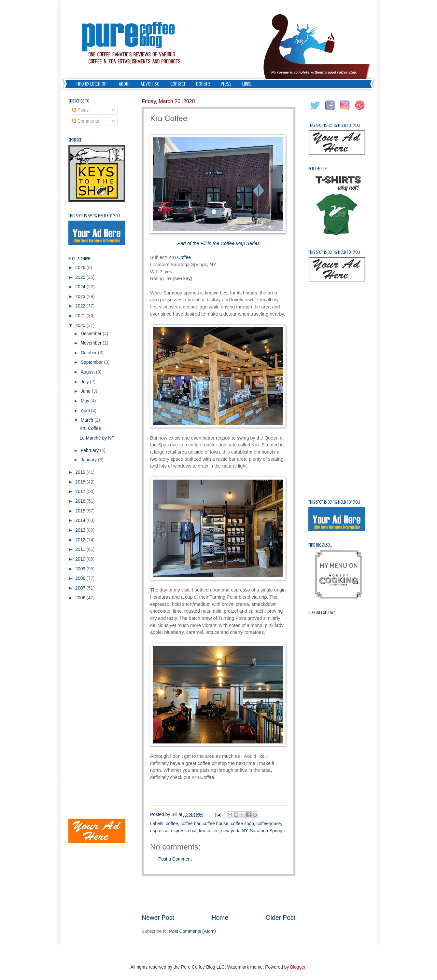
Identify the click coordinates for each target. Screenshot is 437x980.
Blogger (298, 967)
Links (247, 84)
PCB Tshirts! (318, 169)
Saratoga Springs (267, 831)
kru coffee (209, 831)
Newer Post (158, 918)
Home (220, 918)
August (88, 372)
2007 (81, 588)
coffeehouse (269, 824)
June (86, 391)
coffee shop (242, 824)
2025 (81, 277)
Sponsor (75, 140)
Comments (86, 121)
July (85, 382)
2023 (81, 297)
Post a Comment (175, 859)
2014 (81, 520)
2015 (81, 511)
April (86, 411)
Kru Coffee (180, 257)
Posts (80, 110)
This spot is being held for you (94, 216)
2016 (81, 501)
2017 (81, 491)
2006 (81, 598)
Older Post (281, 918)
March (88, 420)
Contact (178, 84)
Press (226, 84)
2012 (81, 540)
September (92, 362)
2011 (81, 549)
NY (244, 831)
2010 (81, 559)
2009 (81, 569)
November (92, 343)
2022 (81, 306)
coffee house (215, 824)
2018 (81, 482)
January (89, 460)
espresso (159, 831)
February (90, 450)
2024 (81, 287)
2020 (81, 326)
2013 (81, 530)
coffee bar (190, 824)
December (92, 334)
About (124, 84)
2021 (81, 316)
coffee (172, 824)
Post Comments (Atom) (192, 931)
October (89, 353)
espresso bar (184, 831)
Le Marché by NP (97, 438)
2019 (81, 472)
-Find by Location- (92, 84)
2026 (81, 268)
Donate (203, 84)
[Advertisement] (218, 895)
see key (182, 279)
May (86, 401)
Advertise (150, 84)
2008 (81, 578)
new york (230, 831)
